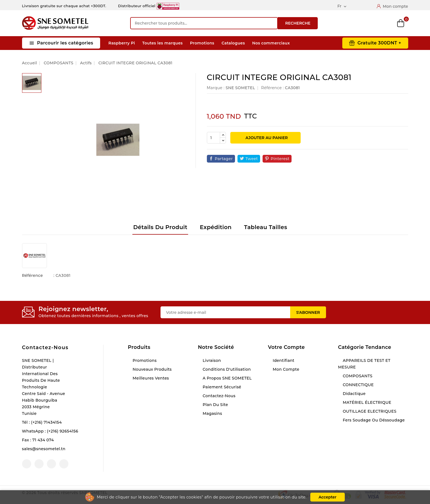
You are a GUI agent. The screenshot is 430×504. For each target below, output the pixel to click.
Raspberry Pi (122, 43)
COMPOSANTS (357, 376)
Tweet (252, 159)
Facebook (27, 464)
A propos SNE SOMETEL (227, 378)
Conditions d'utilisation (226, 369)
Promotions (202, 43)
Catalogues (233, 43)
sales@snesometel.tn (44, 449)
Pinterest (280, 159)
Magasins (212, 413)
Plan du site (215, 405)
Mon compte (286, 369)
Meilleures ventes (150, 378)
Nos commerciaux (271, 43)
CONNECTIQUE (358, 385)
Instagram (51, 464)
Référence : (273, 88)
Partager (224, 159)
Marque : (216, 88)
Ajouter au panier (266, 138)
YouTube (39, 464)
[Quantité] (213, 138)
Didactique (354, 394)
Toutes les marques (163, 43)
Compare (364, 23)
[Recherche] (204, 23)
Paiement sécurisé (221, 387)
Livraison (211, 360)
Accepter (328, 497)
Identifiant (283, 360)
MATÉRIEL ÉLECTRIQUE (367, 402)
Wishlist (382, 23)
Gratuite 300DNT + (379, 43)
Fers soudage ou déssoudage (373, 420)
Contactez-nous (45, 348)
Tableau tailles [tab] (266, 227)
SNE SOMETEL (240, 88)
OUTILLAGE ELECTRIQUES (369, 411)
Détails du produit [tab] (160, 227)
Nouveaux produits (152, 369)
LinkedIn (64, 464)
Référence (33, 275)
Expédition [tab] (216, 227)
